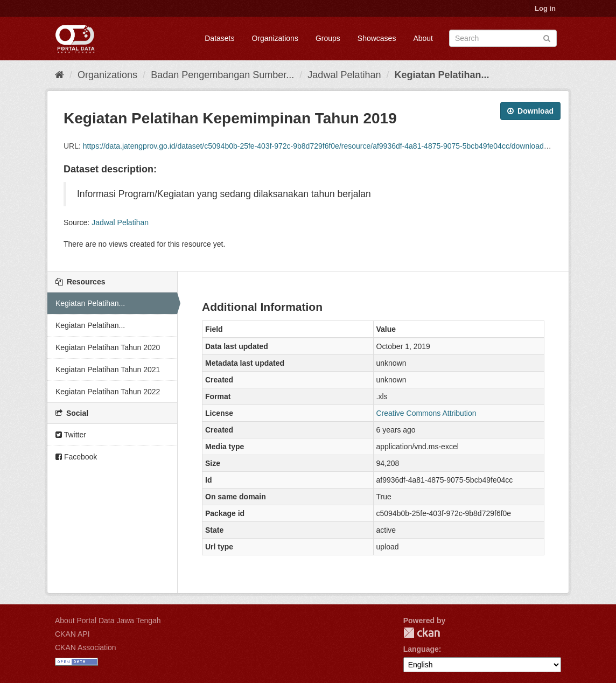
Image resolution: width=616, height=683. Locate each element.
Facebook (76, 457)
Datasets (219, 38)
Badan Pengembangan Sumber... (222, 75)
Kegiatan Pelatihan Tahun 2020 (108, 347)
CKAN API (72, 634)
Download (530, 111)
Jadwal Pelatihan (344, 75)
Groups (328, 38)
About (423, 38)
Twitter (71, 435)
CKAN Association (86, 647)
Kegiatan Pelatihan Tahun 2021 (108, 370)
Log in (545, 8)
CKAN (422, 633)
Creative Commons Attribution (426, 413)
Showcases (377, 38)
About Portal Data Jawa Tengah (108, 621)
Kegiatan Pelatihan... (442, 75)
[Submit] (547, 37)
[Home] (59, 75)
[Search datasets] (503, 38)
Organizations (275, 38)
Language (421, 649)
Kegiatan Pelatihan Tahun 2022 (108, 392)
